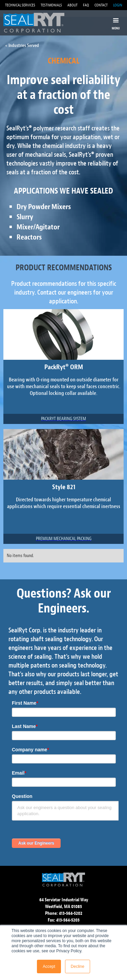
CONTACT (101, 5)
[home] (32, 23)
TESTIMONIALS (51, 5)
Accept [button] (49, 966)
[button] (116, 24)
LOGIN (118, 5)
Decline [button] (78, 966)
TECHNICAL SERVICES (20, 5)
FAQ (86, 5)
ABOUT (72, 5)
